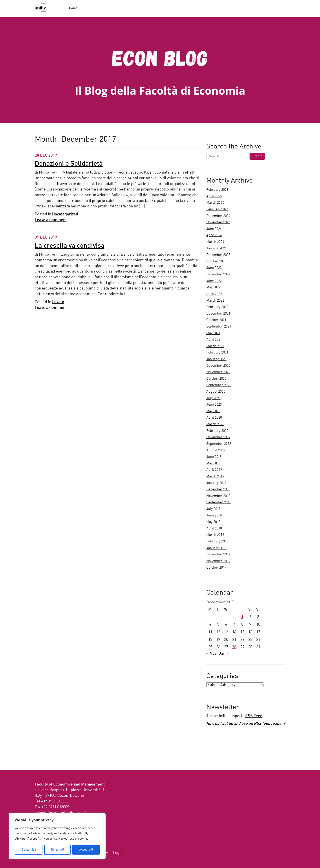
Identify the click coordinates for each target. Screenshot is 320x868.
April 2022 (214, 294)
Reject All (58, 850)
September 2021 (219, 327)
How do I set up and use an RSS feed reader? (246, 724)
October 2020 (216, 379)
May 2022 (213, 288)
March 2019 (215, 476)
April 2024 (214, 235)
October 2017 (216, 568)
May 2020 (213, 411)
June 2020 (214, 405)
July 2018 (213, 509)
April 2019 (214, 470)
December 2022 (218, 275)
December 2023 (218, 255)
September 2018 (219, 502)
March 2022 (215, 301)
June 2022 (214, 281)
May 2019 (213, 463)
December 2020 (218, 366)
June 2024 (214, 229)
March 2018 (215, 535)
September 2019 (219, 444)
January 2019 (216, 483)
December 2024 (218, 216)
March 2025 (215, 203)
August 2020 (216, 392)
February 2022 (217, 307)
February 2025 (217, 209)
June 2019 (214, 457)
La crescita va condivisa (70, 246)
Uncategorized (65, 214)
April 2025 (214, 196)
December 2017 (218, 555)
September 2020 (219, 385)
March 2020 (215, 424)
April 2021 (214, 340)
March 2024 (215, 242)
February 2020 (217, 431)
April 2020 (214, 418)
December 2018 (218, 489)
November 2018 (218, 496)
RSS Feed (254, 716)
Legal (118, 853)
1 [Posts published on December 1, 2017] (242, 617)
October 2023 (216, 262)
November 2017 (218, 561)
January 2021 (216, 359)
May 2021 (213, 333)
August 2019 (216, 450)
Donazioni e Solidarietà (69, 164)
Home (73, 8)
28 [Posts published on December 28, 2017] (234, 647)
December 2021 (218, 314)
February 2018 (217, 542)
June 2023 (214, 268)
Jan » (224, 654)
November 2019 (218, 437)
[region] (57, 836)
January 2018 (216, 548)
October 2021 (216, 320)
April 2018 (214, 529)
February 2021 (217, 353)
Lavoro (58, 302)
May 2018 (213, 522)
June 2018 (214, 516)
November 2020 (218, 372)
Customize (29, 850)
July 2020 (213, 398)
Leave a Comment (51, 220)
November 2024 (218, 222)
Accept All (86, 850)
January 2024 (216, 249)
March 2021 (215, 346)
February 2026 (217, 190)
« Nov (211, 654)
